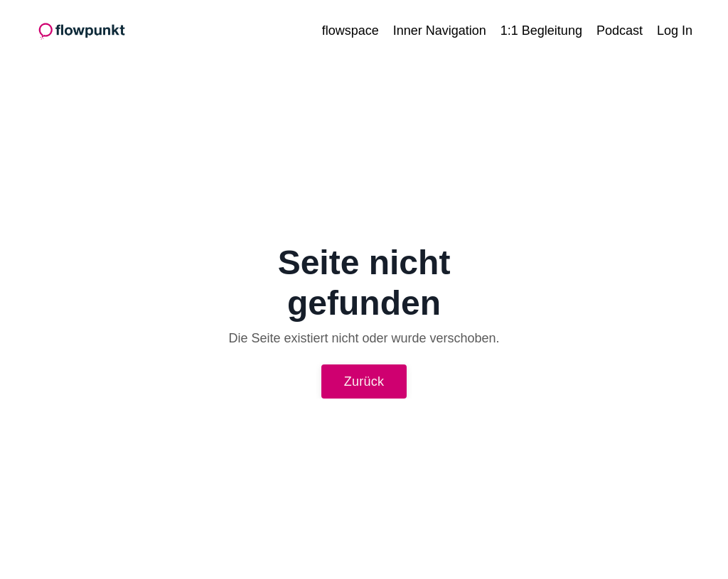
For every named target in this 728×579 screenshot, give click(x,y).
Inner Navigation (440, 31)
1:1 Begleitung (541, 31)
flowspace (350, 31)
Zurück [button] (364, 382)
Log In (675, 31)
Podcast (620, 31)
